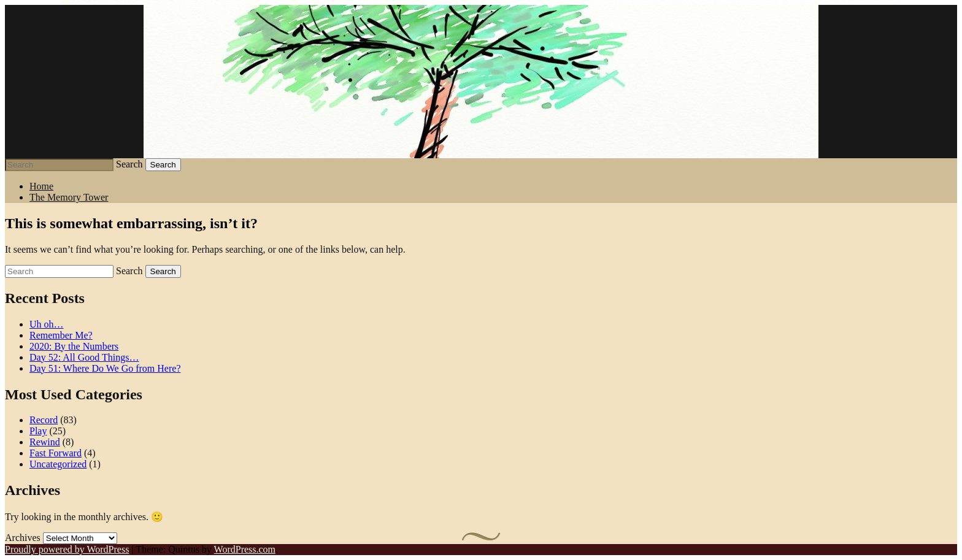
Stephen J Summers (481, 82)
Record (44, 420)
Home (41, 186)
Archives (23, 538)
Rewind (45, 442)
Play (38, 431)
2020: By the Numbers (74, 346)
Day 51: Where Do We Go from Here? (105, 368)
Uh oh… (47, 324)
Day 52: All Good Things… (84, 357)
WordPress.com (245, 549)
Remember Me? (61, 335)
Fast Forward (56, 453)
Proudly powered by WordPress (67, 549)
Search (129, 164)
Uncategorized (58, 464)
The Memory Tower (69, 197)
